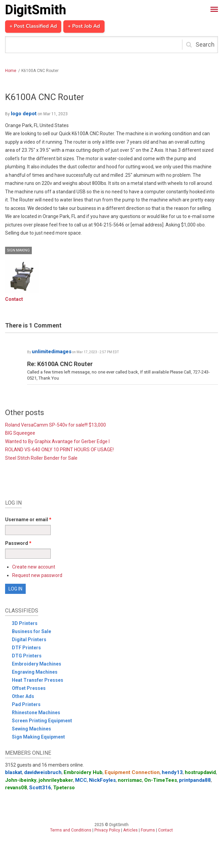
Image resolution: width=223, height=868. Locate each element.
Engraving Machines (35, 672)
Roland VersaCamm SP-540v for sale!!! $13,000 (55, 425)
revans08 (16, 788)
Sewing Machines (31, 729)
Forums (148, 830)
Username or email (28, 520)
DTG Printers (27, 656)
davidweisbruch (43, 772)
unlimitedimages (52, 352)
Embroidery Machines (37, 664)
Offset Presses (29, 688)
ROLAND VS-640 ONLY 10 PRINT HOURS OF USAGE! (59, 450)
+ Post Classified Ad (33, 26)
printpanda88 (195, 780)
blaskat (14, 772)
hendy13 (172, 772)
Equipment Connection (132, 772)
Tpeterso (64, 788)
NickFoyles (102, 780)
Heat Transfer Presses (38, 680)
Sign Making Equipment (38, 737)
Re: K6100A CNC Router (60, 364)
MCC (81, 780)
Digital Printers (29, 640)
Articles (130, 830)
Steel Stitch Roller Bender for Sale (41, 458)
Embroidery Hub (83, 772)
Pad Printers (26, 704)
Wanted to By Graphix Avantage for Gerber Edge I (57, 441)
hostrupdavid (200, 772)
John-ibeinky (21, 780)
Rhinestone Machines (36, 713)
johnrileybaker (56, 780)
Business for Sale (31, 631)
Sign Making (18, 250)
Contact (14, 299)
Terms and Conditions (71, 830)
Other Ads (23, 696)
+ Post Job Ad (84, 26)
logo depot (24, 114)
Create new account (34, 567)
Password (18, 543)
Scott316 (40, 788)
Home (11, 71)
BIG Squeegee (20, 433)
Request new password (37, 575)
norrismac (130, 780)
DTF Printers (26, 648)
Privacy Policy (107, 830)
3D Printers (25, 623)
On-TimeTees (161, 780)
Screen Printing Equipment (42, 721)
